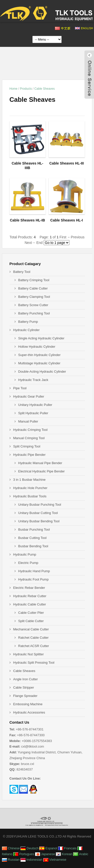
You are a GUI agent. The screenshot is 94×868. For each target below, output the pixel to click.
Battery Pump (28, 322)
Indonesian (31, 860)
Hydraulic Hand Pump (34, 571)
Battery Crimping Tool (34, 280)
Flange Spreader (25, 696)
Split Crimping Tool (27, 446)
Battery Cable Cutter (33, 288)
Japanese (45, 854)
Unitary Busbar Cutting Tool (38, 513)
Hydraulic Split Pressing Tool (34, 663)
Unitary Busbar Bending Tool (39, 521)
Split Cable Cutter (31, 621)
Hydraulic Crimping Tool (30, 430)
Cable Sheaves (44, 89)
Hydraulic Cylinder (26, 330)
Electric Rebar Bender (29, 588)
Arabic (81, 854)
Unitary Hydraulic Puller (35, 405)
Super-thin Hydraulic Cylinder (39, 355)
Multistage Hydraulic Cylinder (39, 363)
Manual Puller (28, 421)
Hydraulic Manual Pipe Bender (40, 463)
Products (26, 89)
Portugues (24, 854)
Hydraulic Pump (25, 554)
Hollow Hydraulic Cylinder (37, 347)
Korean (64, 854)
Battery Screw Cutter (33, 305)
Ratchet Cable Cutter (33, 638)
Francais (67, 848)
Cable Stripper (24, 687)
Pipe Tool (20, 388)
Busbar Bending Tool (33, 546)
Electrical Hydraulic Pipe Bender (42, 471)
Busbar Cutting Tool (32, 538)
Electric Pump (28, 563)
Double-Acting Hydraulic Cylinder (42, 372)
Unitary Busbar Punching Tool (40, 505)
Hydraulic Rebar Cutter (30, 596)
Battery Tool (22, 272)
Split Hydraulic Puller (33, 413)
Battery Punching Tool (34, 313)
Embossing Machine (28, 704)
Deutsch (29, 848)
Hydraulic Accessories (29, 712)
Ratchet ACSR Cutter (34, 646)
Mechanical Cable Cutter (31, 629)
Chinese (11, 848)
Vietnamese (55, 860)
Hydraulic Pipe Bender (29, 455)
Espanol (48, 848)
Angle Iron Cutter (26, 679)
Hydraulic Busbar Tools (30, 496)
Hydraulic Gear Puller (29, 396)
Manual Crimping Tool (29, 438)
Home (14, 89)
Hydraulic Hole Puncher (30, 488)
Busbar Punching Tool (34, 529)
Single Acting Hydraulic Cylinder (41, 338)
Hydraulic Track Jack (33, 380)
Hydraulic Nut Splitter (29, 654)
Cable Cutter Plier (31, 613)
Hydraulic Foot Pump (33, 579)
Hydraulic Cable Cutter (30, 604)
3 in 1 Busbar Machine (29, 480)
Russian (11, 860)
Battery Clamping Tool (34, 297)
